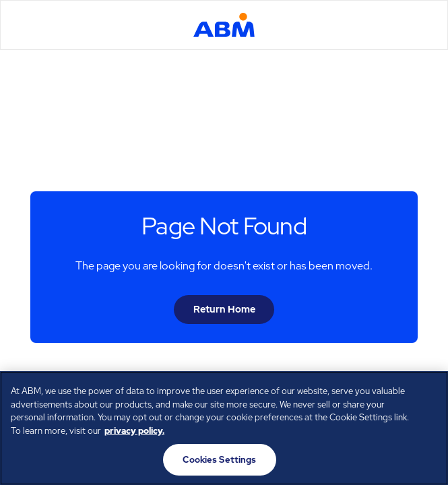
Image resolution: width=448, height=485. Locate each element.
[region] (224, 428)
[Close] (426, 393)
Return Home (224, 309)
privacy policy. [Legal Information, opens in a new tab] (134, 431)
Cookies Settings (219, 460)
